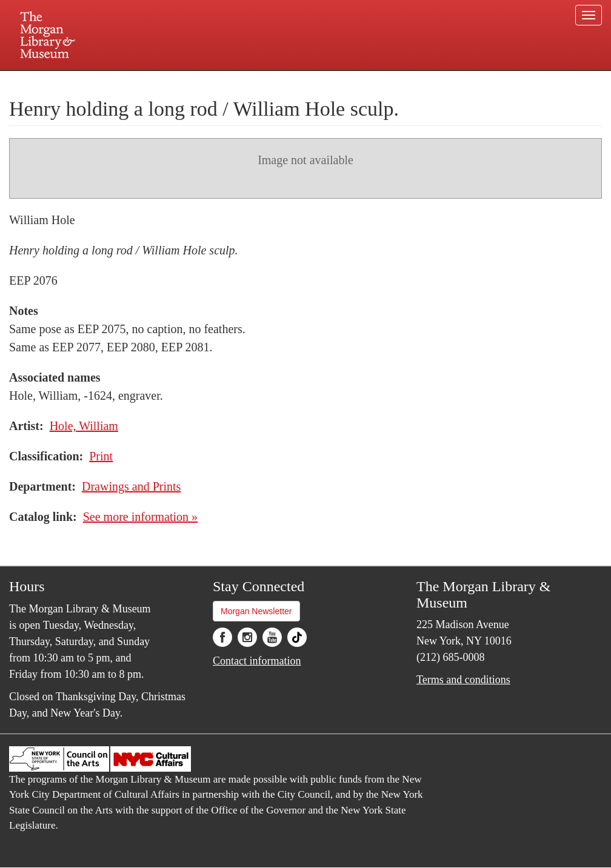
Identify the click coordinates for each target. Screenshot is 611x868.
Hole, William (84, 426)
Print (101, 456)
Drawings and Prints (131, 486)
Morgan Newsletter (256, 611)
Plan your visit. (161, 81)
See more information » (140, 517)
